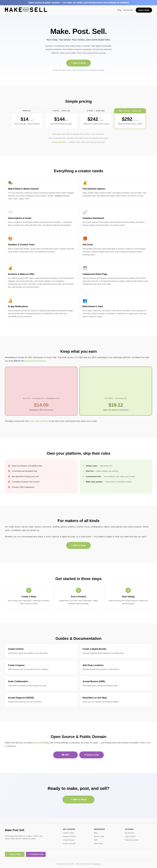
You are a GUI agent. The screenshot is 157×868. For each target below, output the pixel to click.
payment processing (35, 361)
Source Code (99, 836)
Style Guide (98, 844)
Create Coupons (16, 665)
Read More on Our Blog (95, 698)
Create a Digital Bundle (94, 649)
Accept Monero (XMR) (94, 681)
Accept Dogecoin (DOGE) (21, 698)
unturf (33, 839)
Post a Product (78, 597)
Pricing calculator (59, 142)
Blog (119, 10)
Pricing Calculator (132, 840)
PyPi (96, 840)
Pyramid (38, 743)
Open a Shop (144, 10)
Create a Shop (29, 597)
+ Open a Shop (79, 63)
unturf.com (97, 864)
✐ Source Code (92, 755)
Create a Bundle (69, 844)
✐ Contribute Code (36, 854)
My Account (128, 10)
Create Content (16, 649)
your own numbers (39, 421)
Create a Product (70, 836)
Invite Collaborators (18, 681)
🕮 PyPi (65, 755)
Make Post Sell (15, 830)
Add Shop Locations (93, 665)
